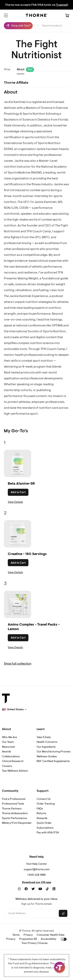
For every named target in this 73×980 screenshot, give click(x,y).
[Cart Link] (67, 16)
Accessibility (49, 939)
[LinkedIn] (54, 889)
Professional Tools (13, 804)
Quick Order (44, 823)
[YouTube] (40, 889)
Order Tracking (46, 804)
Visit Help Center (37, 864)
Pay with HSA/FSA (48, 832)
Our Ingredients (46, 747)
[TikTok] (47, 889)
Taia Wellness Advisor (15, 771)
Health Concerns (47, 742)
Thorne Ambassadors (15, 813)
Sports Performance (14, 818)
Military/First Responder (17, 823)
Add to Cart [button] (18, 492)
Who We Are (9, 737)
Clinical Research (13, 761)
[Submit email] (63, 913)
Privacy (28, 935)
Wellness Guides (47, 756)
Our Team (8, 742)
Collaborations (11, 756)
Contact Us (44, 799)
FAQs (40, 809)
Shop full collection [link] (18, 664)
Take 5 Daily (44, 737)
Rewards (42, 818)
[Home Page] (37, 16)
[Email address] (31, 913)
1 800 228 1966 (36, 875)
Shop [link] (7, 69)
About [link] (21, 69)
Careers (7, 766)
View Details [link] (15, 502)
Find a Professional (14, 799)
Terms (16, 935)
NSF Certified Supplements (53, 761)
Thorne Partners (12, 809)
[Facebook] (26, 889)
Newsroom (8, 747)
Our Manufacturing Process (54, 752)
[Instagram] (19, 889)
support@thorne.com (37, 869)
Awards (7, 752)
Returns (41, 813)
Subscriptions (45, 828)
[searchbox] (52, 26)
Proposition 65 (28, 939)
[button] (6, 15)
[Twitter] (33, 889)
